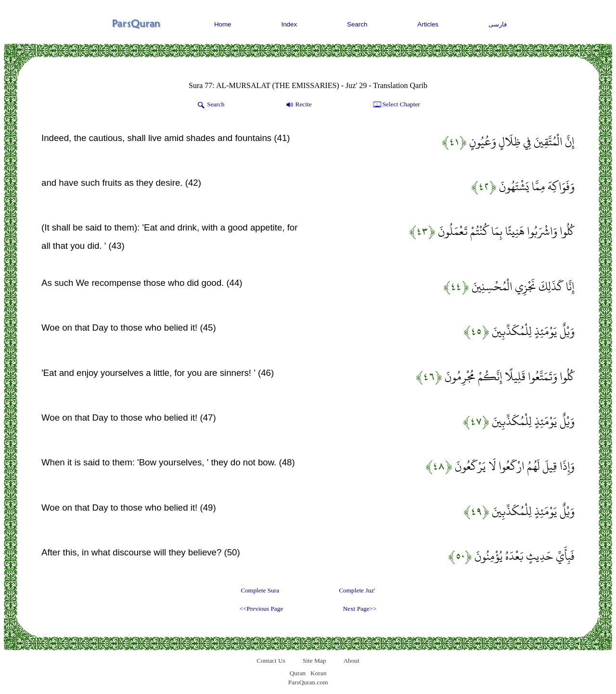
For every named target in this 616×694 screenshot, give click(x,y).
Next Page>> (359, 609)
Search (357, 24)
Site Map (314, 661)
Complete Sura (260, 590)
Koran (318, 673)
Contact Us (271, 661)
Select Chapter (396, 105)
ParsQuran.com (308, 682)
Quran (298, 673)
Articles (428, 24)
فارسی (498, 24)
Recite (298, 105)
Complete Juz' (357, 590)
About (351, 661)
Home (223, 24)
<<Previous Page (261, 609)
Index (289, 24)
